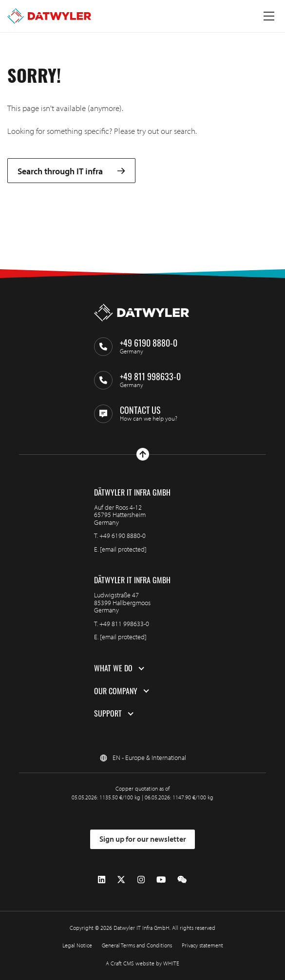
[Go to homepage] (49, 16)
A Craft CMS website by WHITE (142, 963)
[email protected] (123, 549)
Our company (116, 691)
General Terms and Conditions (137, 945)
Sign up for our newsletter (143, 839)
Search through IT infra (71, 171)
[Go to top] (143, 454)
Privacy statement (202, 945)
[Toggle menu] (269, 16)
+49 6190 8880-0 (123, 536)
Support (108, 714)
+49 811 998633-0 (124, 624)
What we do (113, 668)
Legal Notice (77, 945)
